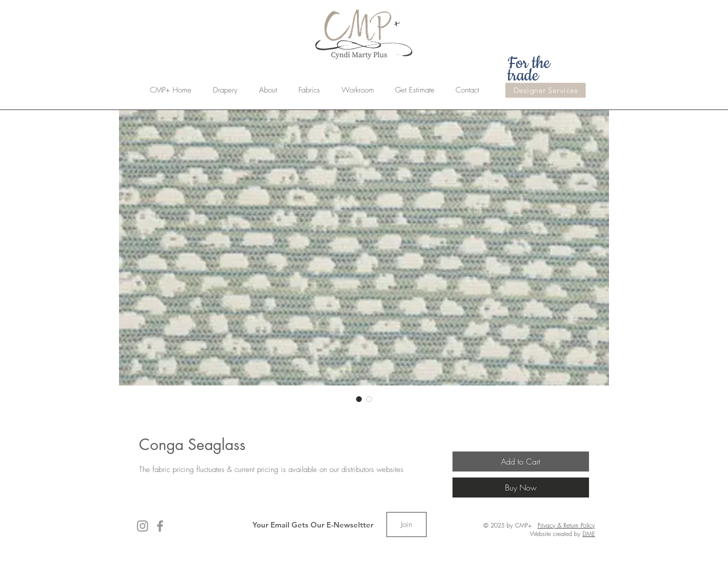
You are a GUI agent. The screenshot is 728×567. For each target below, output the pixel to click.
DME (589, 534)
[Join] (406, 524)
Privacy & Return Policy (566, 525)
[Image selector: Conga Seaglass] (359, 399)
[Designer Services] (545, 90)
